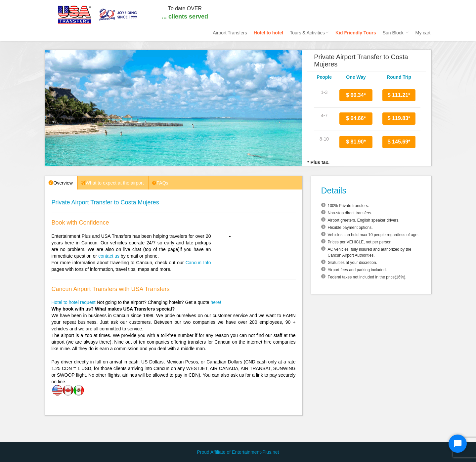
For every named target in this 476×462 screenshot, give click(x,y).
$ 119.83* (399, 118)
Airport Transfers (230, 33)
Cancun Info (198, 263)
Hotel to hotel (268, 33)
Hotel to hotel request (74, 302)
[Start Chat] (458, 444)
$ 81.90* (356, 142)
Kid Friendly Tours (356, 33)
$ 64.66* (356, 118)
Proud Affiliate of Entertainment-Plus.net (238, 452)
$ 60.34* (356, 95)
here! (216, 302)
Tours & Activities (309, 33)
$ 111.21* (399, 95)
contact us (109, 256)
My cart (423, 33)
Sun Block (396, 33)
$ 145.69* (399, 142)
